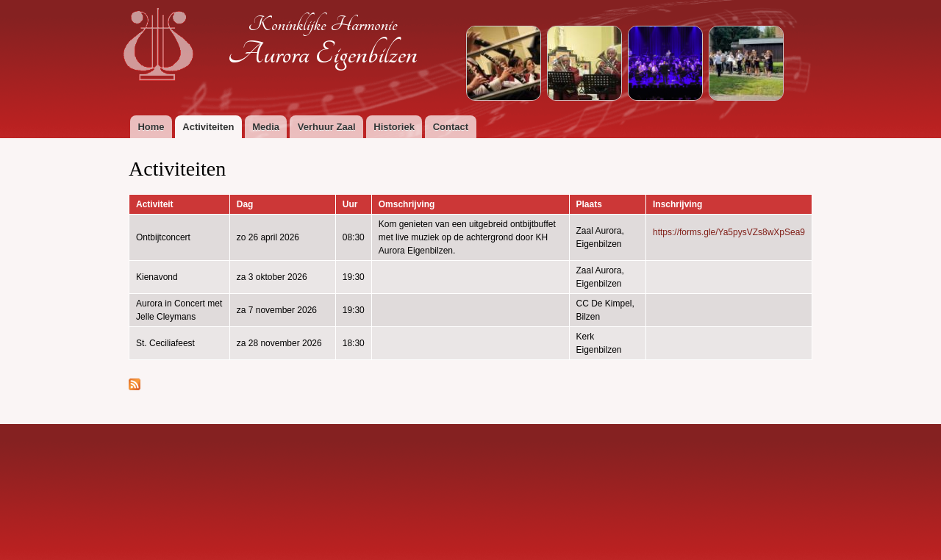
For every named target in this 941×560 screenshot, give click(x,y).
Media (266, 127)
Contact (451, 127)
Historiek (394, 127)
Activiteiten (208, 127)
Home (151, 127)
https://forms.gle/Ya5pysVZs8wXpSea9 (729, 232)
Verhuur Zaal (327, 127)
